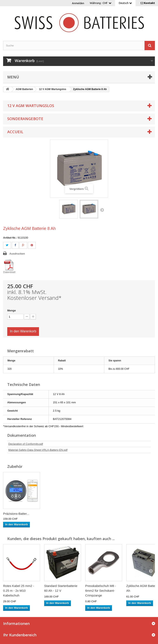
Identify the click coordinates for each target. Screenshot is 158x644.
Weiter (102, 210)
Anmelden (78, 3)
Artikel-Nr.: (10, 238)
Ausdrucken (17, 254)
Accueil (15, 132)
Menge (12, 310)
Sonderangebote (25, 119)
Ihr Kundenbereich (20, 635)
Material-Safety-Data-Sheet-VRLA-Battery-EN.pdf (38, 450)
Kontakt (149, 3)
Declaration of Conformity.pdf (26, 444)
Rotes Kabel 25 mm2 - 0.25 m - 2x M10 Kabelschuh (19, 591)
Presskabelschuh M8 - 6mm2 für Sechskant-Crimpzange (101, 591)
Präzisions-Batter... (16, 514)
